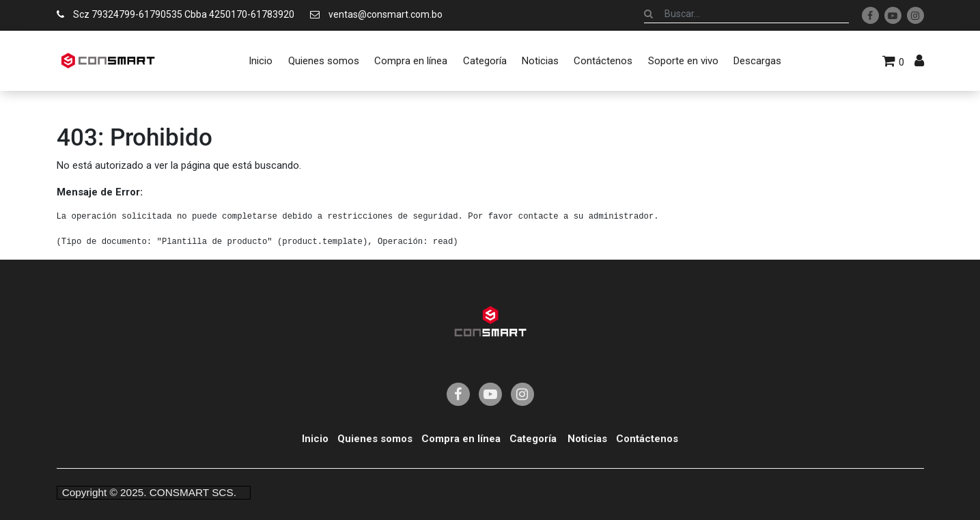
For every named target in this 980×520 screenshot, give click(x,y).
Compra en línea (461, 439)
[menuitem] (261, 61)
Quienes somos (375, 439)
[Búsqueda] (648, 14)
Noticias (587, 439)
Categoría (533, 439)
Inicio (315, 439)
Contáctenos (647, 439)
